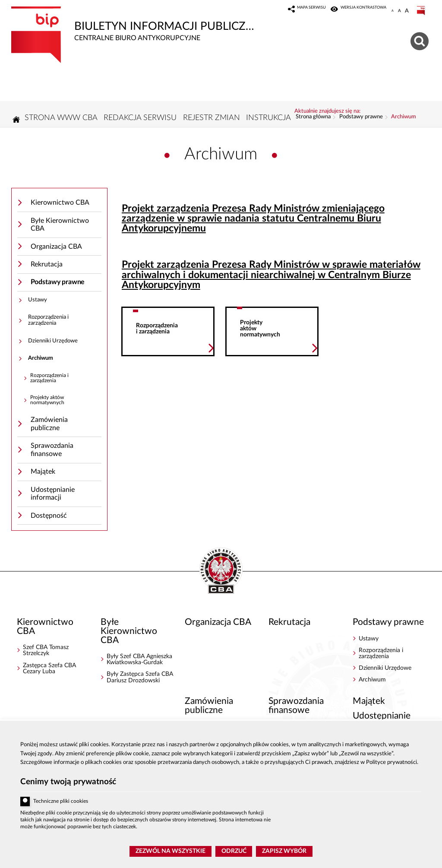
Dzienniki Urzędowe (53, 343)
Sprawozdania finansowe (52, 452)
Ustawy (38, 303)
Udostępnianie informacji (53, 496)
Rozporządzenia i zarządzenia (48, 323)
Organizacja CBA (56, 249)
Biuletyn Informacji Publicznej (136, 24)
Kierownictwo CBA (60, 205)
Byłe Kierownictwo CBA (60, 227)
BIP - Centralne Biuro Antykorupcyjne (221, 574)
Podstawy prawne (58, 285)
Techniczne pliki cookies (61, 801)
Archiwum (40, 361)
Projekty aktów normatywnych (47, 403)
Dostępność (49, 518)
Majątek (43, 474)
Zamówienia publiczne (49, 426)
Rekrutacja (47, 267)
